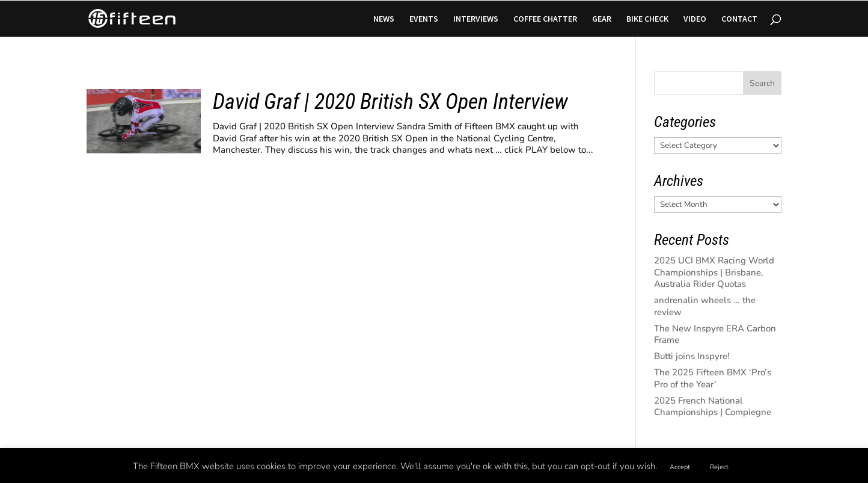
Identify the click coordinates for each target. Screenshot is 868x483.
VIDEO (695, 19)
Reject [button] (719, 467)
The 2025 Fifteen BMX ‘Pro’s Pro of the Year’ (713, 378)
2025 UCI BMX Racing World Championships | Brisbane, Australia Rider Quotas (714, 272)
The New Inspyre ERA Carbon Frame (715, 334)
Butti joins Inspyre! (692, 356)
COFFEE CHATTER (545, 19)
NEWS (384, 19)
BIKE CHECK (647, 19)
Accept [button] (680, 467)
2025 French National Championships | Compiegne (713, 407)
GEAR (602, 19)
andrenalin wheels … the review (705, 306)
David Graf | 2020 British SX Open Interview (390, 102)
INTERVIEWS (476, 19)
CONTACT (739, 19)
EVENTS (424, 19)
